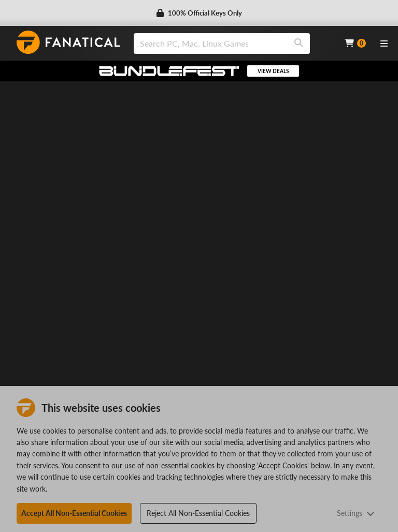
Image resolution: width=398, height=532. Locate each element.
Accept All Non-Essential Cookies (74, 513)
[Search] (298, 44)
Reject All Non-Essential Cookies (198, 513)
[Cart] (355, 43)
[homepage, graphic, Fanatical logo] (68, 42)
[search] (211, 44)
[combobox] (233, 44)
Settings (356, 513)
